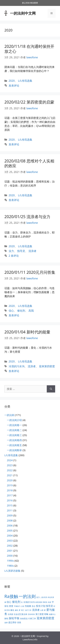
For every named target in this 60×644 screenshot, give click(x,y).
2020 (12, 81)
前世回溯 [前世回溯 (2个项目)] (39, 602)
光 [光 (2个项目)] (22, 602)
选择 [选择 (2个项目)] (6, 623)
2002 (10, 546)
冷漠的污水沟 (17, 366)
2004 (10, 536)
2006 (10, 525)
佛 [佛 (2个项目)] (5, 602)
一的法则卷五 (14, 445)
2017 (10, 495)
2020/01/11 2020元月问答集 (30, 272)
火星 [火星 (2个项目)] (42, 610)
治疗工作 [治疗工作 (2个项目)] (28, 610)
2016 (10, 500)
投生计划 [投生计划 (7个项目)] (41, 606)
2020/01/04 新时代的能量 (27, 332)
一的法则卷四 (14, 440)
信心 (11, 311)
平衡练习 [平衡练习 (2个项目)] (17, 606)
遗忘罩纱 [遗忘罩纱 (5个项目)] (12, 622)
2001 (10, 551)
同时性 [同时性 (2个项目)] (45, 602)
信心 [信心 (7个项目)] (9, 602)
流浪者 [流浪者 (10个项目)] (36, 610)
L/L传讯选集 (25, 81)
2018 (10, 490)
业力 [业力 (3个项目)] (38, 597)
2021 (10, 475)
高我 (31, 311)
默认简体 (26, 3)
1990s (10, 561)
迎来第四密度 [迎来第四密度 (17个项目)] (45, 618)
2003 (10, 541)
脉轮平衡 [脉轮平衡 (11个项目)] (14, 618)
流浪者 (32, 251)
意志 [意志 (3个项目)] (33, 606)
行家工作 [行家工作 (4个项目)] (32, 618)
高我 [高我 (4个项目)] (19, 622)
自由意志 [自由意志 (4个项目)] (24, 618)
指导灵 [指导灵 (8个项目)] (49, 606)
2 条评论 (14, 256)
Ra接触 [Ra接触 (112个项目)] (11, 596)
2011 (10, 510)
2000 (10, 556)
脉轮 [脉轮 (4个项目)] (6, 618)
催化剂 (21, 311)
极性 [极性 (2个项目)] (17, 610)
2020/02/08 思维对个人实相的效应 (29, 163)
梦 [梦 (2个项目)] (20, 610)
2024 (10, 460)
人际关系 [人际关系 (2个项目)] (44, 597)
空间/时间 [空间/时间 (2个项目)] (31, 614)
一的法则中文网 (23, 13)
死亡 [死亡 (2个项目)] (23, 610)
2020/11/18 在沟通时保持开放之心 (29, 49)
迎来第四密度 (47, 366)
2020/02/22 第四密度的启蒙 (29, 102)
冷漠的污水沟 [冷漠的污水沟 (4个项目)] (29, 602)
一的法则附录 (14, 450)
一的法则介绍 (14, 420)
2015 (10, 505)
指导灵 (21, 251)
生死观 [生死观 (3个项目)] (10, 614)
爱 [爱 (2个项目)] (45, 610)
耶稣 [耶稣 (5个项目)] (46, 614)
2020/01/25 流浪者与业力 (27, 217)
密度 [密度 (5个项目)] (11, 606)
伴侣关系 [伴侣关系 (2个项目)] (51, 597)
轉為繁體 (34, 3)
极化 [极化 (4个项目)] (12, 610)
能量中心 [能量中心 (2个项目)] (52, 614)
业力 (11, 251)
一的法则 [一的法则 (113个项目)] (27, 596)
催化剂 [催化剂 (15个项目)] (16, 602)
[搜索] (51, 389)
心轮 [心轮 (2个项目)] (23, 606)
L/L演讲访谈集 (12, 571)
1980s (10, 566)
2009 (10, 515)
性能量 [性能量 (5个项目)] (28, 606)
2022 (10, 470)
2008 (10, 520)
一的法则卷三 (14, 435)
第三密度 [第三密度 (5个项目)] (40, 614)
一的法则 (9, 415)
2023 (10, 465)
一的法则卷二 (14, 430)
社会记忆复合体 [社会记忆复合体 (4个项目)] (20, 614)
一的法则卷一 (14, 425)
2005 (10, 531)
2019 (10, 485)
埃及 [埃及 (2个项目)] (50, 602)
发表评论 (14, 86)
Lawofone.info (30, 639)
